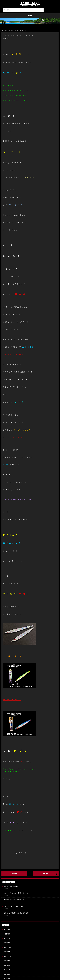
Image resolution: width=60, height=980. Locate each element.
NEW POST (46, 874)
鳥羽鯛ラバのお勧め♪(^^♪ (12, 886)
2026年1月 (7, 943)
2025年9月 (7, 961)
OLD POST (14, 874)
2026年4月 (7, 929)
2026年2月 (7, 938)
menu (30, 16)
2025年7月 (7, 970)
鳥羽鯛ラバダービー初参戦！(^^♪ (14, 900)
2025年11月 (7, 952)
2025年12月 (7, 947)
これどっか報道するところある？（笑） (17, 913)
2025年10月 (7, 956)
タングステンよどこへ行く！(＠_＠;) (16, 893)
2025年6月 (7, 974)
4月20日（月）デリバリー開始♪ (14, 906)
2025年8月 (7, 965)
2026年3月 (7, 934)
